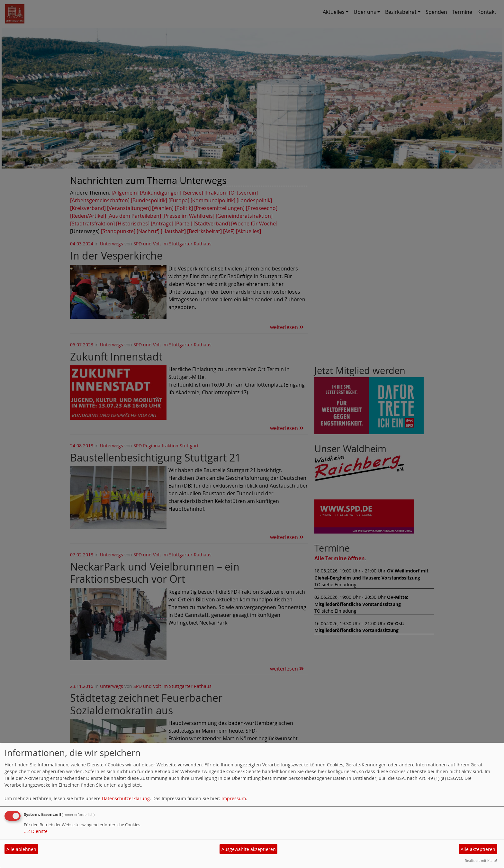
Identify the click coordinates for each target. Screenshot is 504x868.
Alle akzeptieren (478, 849)
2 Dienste (36, 831)
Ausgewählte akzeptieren (249, 849)
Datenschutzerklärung (126, 798)
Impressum (234, 798)
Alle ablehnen (21, 849)
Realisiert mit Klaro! (481, 860)
